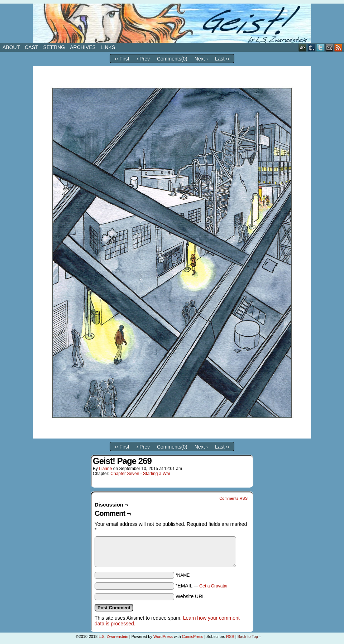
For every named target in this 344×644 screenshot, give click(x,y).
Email (329, 47)
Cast (31, 47)
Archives (83, 47)
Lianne (105, 469)
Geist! (172, 23)
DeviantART (303, 47)
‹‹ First (122, 59)
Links (108, 47)
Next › (201, 59)
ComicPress (193, 636)
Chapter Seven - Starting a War (140, 474)
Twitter (321, 47)
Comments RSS (233, 498)
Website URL (190, 596)
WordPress (163, 636)
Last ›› (222, 59)
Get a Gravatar (213, 586)
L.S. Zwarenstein (113, 636)
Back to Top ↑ (249, 636)
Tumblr (312, 47)
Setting (54, 47)
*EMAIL (202, 586)
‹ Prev (143, 59)
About (11, 47)
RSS (338, 47)
